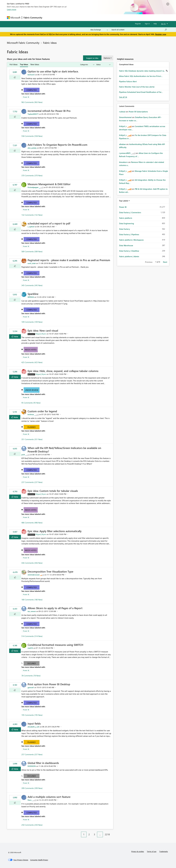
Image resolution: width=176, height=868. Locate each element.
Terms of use (152, 851)
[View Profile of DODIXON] (32, 766)
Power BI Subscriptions (138, 112)
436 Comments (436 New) (32, 563)
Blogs (91, 17)
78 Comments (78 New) (31, 676)
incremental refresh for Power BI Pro (49, 111)
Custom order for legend (42, 411)
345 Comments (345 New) (32, 285)
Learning (101, 17)
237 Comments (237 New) (32, 482)
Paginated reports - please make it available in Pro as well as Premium (69, 260)
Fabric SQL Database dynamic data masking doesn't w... (142, 71)
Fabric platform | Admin (129, 256)
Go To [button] (163, 24)
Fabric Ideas (50, 43)
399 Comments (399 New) (32, 788)
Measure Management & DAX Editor (49, 184)
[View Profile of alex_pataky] (32, 148)
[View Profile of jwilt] (23, 455)
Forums (48, 17)
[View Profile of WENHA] (31, 297)
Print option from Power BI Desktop (49, 684)
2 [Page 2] (89, 834)
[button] (92, 58)
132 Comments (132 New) (32, 215)
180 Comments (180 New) (32, 600)
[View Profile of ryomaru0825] (125, 153)
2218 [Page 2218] (107, 834)
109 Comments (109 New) (32, 322)
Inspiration (59, 17)
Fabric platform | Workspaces (131, 240)
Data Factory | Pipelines (129, 234)
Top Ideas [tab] (24, 64)
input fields (34, 723)
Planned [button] (32, 427)
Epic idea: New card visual (43, 330)
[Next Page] (113, 833)
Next (165, 262)
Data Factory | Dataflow (129, 251)
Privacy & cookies (138, 851)
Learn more (12, 9)
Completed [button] (32, 90)
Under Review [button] (32, 390)
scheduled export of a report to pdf (49, 223)
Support (111, 17)
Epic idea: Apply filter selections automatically (55, 531)
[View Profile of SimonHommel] (125, 117)
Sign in (147, 24)
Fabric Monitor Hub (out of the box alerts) (137, 87)
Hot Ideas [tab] (13, 64)
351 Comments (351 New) (32, 439)
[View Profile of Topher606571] (33, 114)
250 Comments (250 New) (32, 825)
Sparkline (33, 294)
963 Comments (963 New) (32, 102)
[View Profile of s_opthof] (31, 227)
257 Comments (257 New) (32, 754)
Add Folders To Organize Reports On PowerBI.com (57, 145)
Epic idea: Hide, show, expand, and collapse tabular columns (63, 371)
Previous (149, 262)
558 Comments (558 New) (32, 136)
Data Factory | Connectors (130, 212)
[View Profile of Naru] (30, 800)
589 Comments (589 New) (32, 251)
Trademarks (164, 851)
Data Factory (125, 229)
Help (155, 24)
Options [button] (107, 58)
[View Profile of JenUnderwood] (33, 575)
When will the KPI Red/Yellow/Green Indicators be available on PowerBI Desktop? (64, 450)
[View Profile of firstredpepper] (33, 187)
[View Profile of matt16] (30, 648)
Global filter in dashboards (43, 763)
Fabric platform (126, 218)
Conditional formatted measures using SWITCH (55, 645)
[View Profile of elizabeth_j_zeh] (33, 727)
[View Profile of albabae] (122, 144)
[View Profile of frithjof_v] (123, 126)
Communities (80, 17)
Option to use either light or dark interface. (53, 71)
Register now (161, 34)
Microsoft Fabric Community (23, 43)
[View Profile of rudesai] (122, 112)
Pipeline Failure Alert (128, 81)
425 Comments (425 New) (32, 362)
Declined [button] (32, 663)
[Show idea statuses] (103, 65)
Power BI (26, 97)
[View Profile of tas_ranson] (32, 611)
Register (138, 24)
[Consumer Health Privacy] (39, 860)
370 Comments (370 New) (32, 175)
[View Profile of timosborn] (123, 162)
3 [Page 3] (94, 834)
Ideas (69, 17)
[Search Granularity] (99, 30)
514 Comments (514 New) (32, 636)
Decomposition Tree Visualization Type (50, 571)
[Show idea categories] (87, 65)
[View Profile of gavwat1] (31, 687)
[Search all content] (139, 30)
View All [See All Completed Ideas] (123, 97)
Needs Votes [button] (31, 350)
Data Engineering (127, 223)
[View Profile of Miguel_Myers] (41, 334)
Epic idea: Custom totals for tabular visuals (53, 491)
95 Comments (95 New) (31, 403)
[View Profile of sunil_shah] (32, 263)
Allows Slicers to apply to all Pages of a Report (55, 608)
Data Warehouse (126, 245)
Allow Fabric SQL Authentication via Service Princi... (141, 76)
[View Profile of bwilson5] (31, 75)
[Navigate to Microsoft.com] (14, 18)
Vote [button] (16, 336)
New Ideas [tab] (35, 64)
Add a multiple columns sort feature (49, 797)
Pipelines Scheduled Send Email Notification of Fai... (141, 92)
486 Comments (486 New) (32, 523)
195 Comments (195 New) (32, 715)
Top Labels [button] (124, 201)
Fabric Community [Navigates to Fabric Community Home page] (33, 18)
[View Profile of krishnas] (31, 414)
